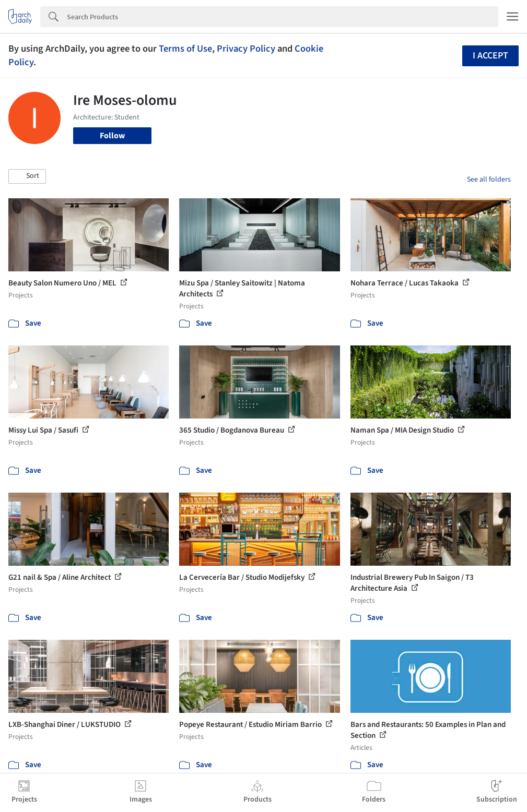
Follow (112, 136)
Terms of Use (185, 49)
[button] (27, 176)
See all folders (489, 180)
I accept (490, 56)
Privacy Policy (246, 49)
